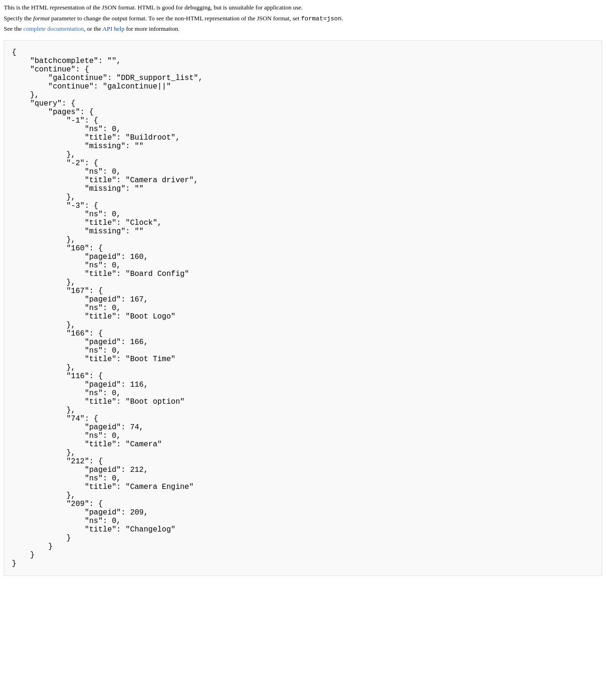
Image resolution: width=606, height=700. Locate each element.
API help (113, 30)
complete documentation (53, 30)
